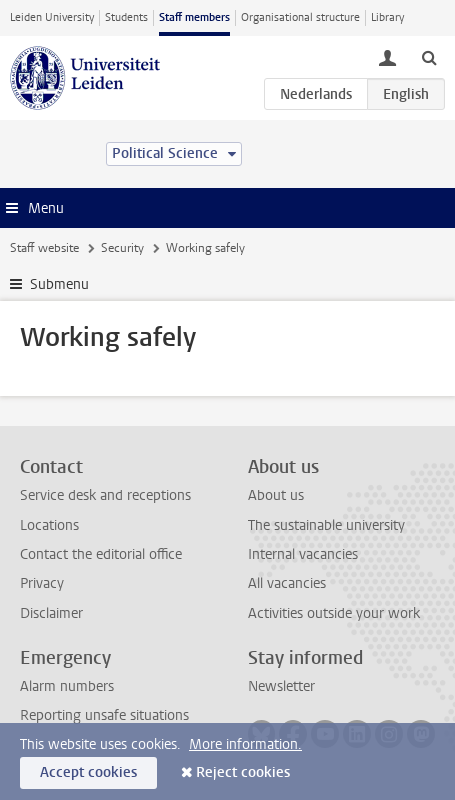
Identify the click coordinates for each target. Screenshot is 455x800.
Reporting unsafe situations (104, 715)
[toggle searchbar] (429, 57)
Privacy (42, 583)
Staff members (194, 17)
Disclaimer (51, 613)
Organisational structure (300, 17)
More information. (245, 744)
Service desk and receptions (105, 495)
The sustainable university (326, 525)
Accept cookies (88, 772)
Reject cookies (243, 772)
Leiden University (52, 17)
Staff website (44, 248)
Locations (49, 525)
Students (126, 17)
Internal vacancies (303, 554)
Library (387, 17)
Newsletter (281, 686)
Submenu (59, 284)
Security (122, 248)
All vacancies (287, 583)
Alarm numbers (67, 686)
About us (276, 495)
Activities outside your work (334, 613)
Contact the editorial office (101, 554)
